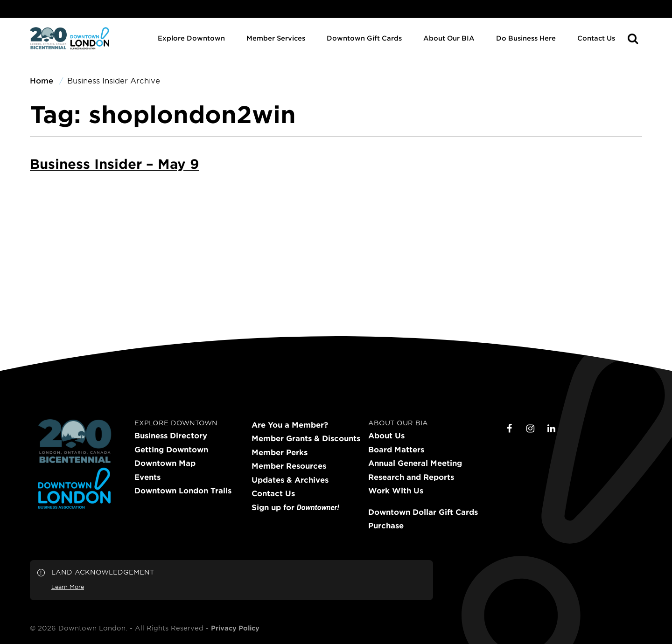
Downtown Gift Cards (364, 38)
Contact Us (596, 38)
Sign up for (295, 508)
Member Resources (289, 466)
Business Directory (171, 436)
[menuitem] (634, 9)
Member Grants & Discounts (306, 438)
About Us (386, 436)
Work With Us (396, 491)
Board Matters (396, 450)
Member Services (276, 38)
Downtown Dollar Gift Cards (423, 512)
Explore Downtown (191, 38)
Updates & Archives (290, 480)
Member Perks (280, 452)
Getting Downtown (171, 450)
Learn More (68, 587)
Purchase (386, 526)
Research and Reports (411, 477)
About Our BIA (449, 38)
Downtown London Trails (183, 491)
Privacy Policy (235, 628)
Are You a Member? (290, 425)
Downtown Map (165, 463)
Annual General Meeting (415, 463)
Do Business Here (526, 38)
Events (147, 477)
